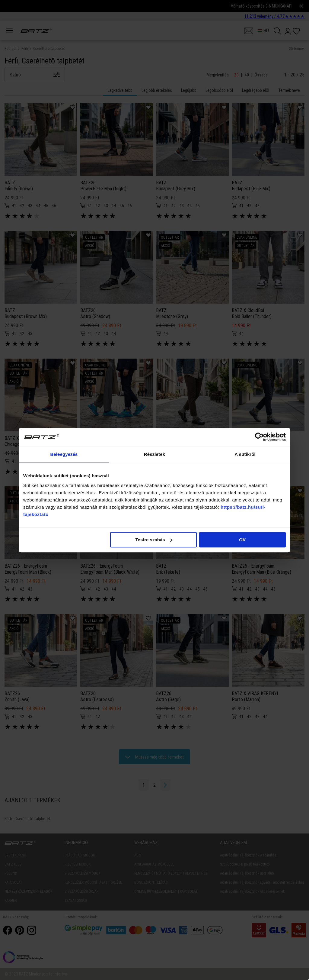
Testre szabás (154, 540)
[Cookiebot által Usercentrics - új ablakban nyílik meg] (259, 437)
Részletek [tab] (154, 454)
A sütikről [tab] (245, 454)
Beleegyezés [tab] (64, 454)
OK (242, 540)
